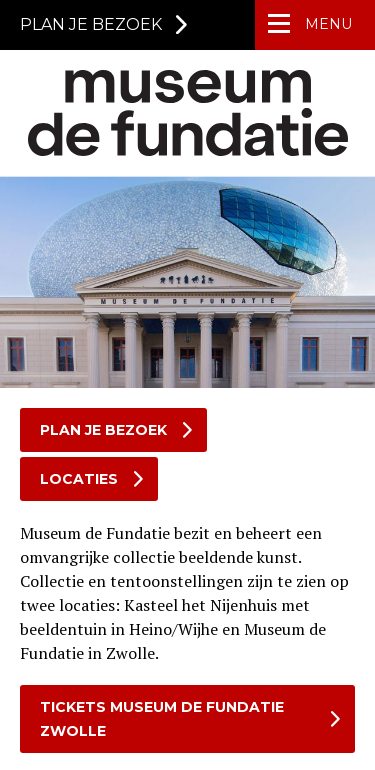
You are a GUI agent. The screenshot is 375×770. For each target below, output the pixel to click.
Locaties (79, 479)
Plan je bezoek (103, 430)
